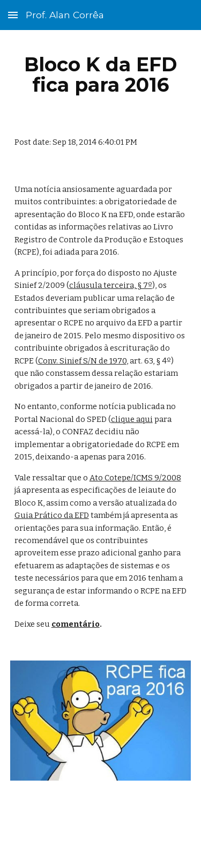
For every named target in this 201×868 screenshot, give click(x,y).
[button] (13, 15)
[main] (101, 75)
